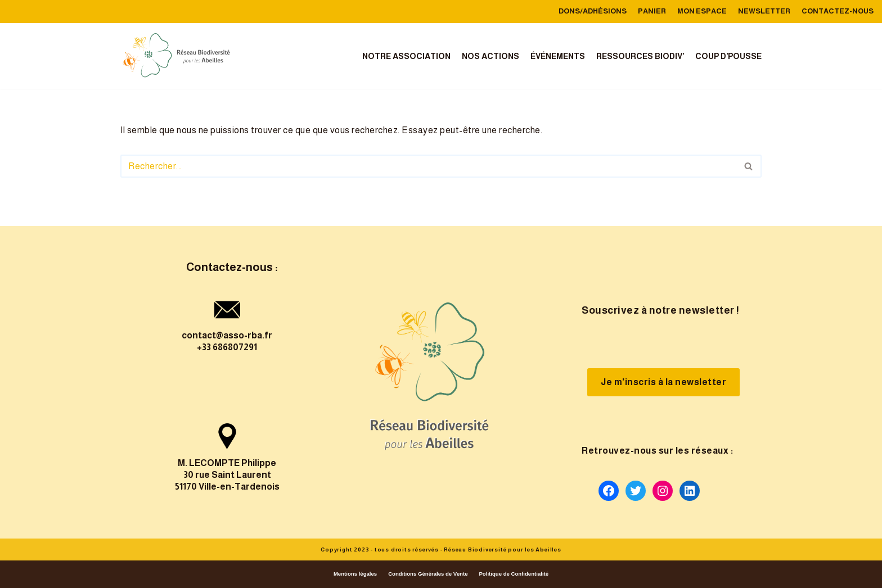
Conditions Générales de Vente (428, 574)
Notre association (406, 56)
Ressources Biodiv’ (640, 56)
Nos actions (490, 56)
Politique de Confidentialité (514, 574)
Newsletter (764, 11)
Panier (652, 11)
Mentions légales (355, 574)
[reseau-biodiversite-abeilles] (177, 56)
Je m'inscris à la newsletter (663, 382)
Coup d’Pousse (728, 56)
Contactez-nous (838, 11)
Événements (558, 56)
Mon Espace (702, 11)
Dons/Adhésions (593, 11)
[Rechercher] (428, 166)
